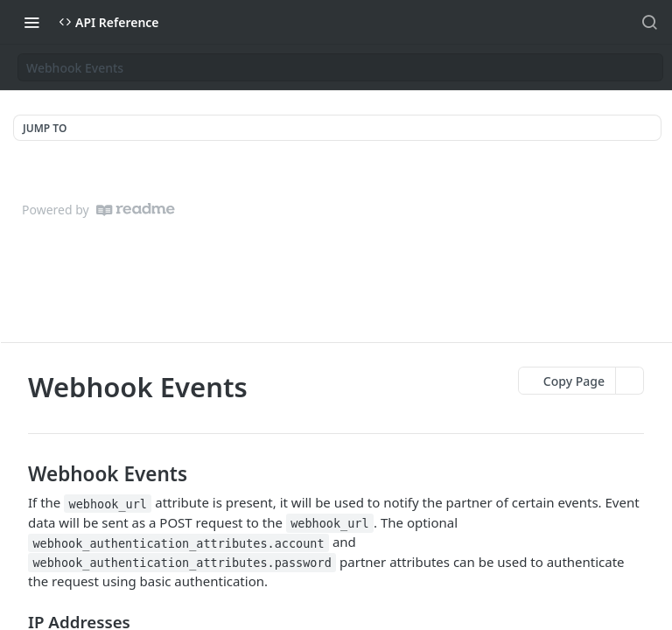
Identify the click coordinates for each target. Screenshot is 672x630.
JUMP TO (45, 128)
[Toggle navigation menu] (31, 22)
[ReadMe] (136, 210)
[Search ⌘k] (649, 22)
